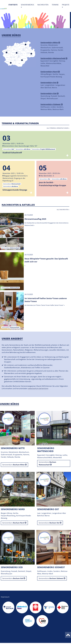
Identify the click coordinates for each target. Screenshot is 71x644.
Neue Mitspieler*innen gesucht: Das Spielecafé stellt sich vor (46, 260)
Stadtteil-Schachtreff (12, 153)
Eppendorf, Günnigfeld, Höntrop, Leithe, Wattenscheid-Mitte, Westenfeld (54, 62)
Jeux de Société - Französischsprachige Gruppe (52, 184)
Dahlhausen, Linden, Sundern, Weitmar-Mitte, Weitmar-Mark (52, 107)
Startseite (14, 5)
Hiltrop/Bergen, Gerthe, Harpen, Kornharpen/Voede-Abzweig (53, 74)
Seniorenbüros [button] (27, 5)
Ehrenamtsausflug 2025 (35, 219)
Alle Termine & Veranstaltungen (58, 128)
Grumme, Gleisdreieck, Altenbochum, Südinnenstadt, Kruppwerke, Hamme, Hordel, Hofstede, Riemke (52, 47)
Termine (55, 5)
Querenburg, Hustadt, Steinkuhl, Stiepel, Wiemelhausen (53, 96)
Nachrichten (43, 5)
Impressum (5, 597)
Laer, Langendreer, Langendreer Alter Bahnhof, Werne (53, 85)
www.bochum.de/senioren (38, 389)
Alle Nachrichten (63, 210)
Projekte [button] (66, 5)
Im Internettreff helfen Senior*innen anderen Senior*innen (46, 300)
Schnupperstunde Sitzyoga (15, 190)
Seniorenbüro (13, 465)
